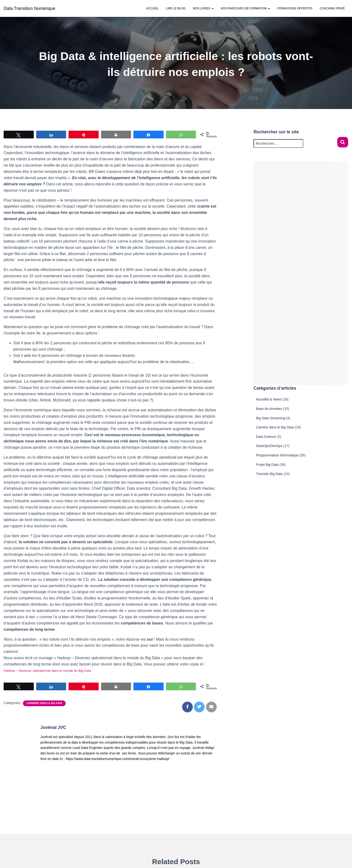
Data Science (266, 437)
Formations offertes (295, 8)
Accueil (152, 8)
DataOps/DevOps (269, 446)
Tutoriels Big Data (269, 474)
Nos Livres (203, 8)
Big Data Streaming (271, 418)
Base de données (269, 409)
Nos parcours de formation (245, 8)
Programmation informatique (277, 455)
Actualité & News (269, 399)
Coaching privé (332, 8)
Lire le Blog (176, 8)
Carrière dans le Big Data (44, 703)
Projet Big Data (267, 465)
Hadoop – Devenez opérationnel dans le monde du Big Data (55, 670)
